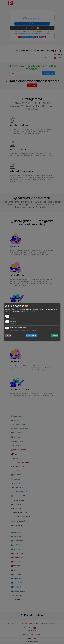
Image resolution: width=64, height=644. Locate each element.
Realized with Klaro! (54, 339)
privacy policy (30, 311)
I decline (8, 335)
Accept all (55, 335)
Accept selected (31, 335)
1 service (13, 318)
